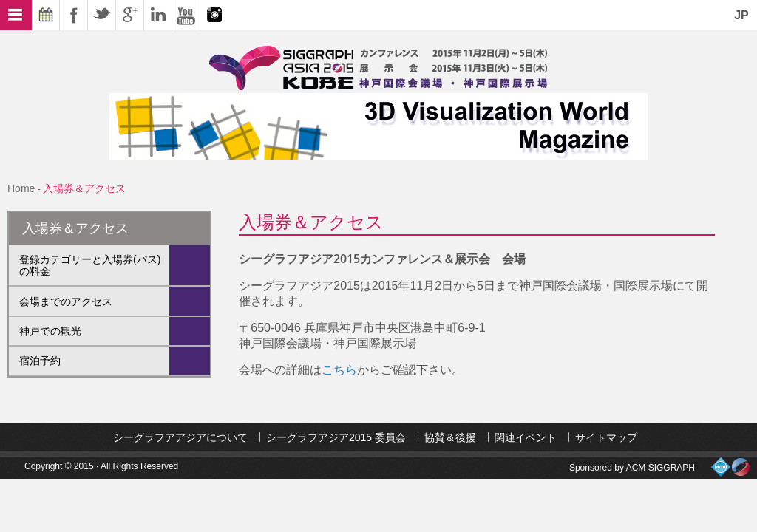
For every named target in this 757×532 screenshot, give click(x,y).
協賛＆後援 (450, 437)
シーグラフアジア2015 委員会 (336, 437)
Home (21, 188)
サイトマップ (606, 437)
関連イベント (526, 437)
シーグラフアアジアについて (180, 437)
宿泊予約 (40, 361)
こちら (339, 370)
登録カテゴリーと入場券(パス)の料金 (90, 265)
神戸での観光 (50, 331)
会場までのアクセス (66, 301)
